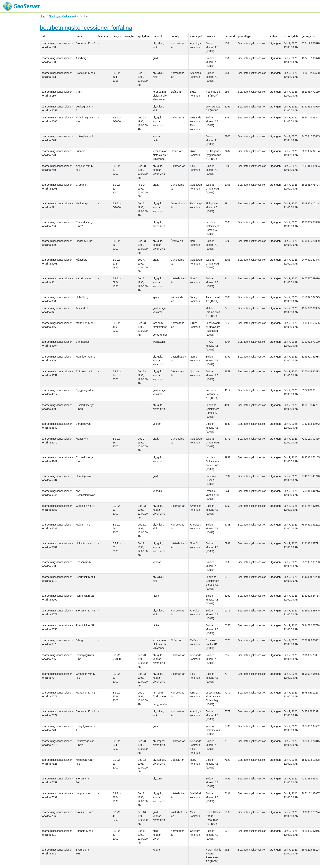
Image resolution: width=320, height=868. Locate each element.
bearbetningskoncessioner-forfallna (86, 28)
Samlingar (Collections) (62, 16)
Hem (43, 16)
